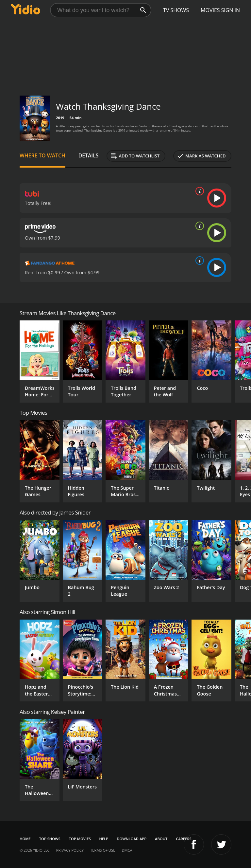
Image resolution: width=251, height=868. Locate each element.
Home (25, 839)
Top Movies (80, 839)
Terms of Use (103, 850)
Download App (132, 839)
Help (104, 839)
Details (89, 155)
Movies (210, 10)
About (161, 839)
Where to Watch (42, 155)
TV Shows (176, 10)
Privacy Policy (70, 850)
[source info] (198, 191)
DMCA (127, 850)
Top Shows (50, 839)
